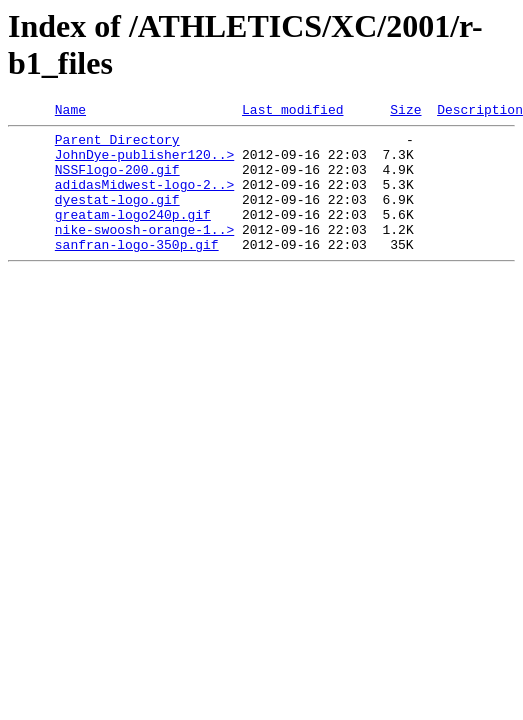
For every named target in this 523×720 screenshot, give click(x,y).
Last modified (292, 112)
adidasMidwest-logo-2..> (144, 199)
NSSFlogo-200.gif (117, 181)
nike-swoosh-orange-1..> (144, 253)
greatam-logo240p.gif (133, 235)
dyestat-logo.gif (117, 217)
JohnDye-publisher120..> (144, 163)
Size (405, 112)
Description (480, 112)
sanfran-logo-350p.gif (137, 271)
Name (70, 112)
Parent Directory (117, 145)
